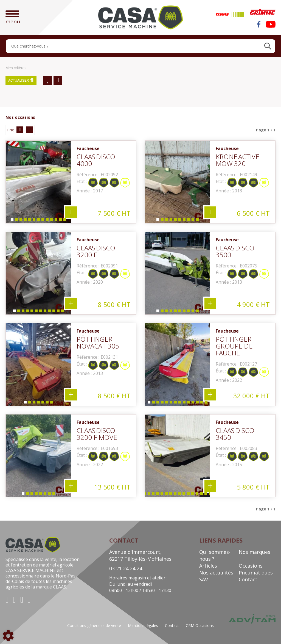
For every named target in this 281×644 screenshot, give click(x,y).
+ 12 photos (71, 303)
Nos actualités (216, 573)
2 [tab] (16, 221)
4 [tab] (25, 221)
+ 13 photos (71, 212)
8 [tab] (43, 221)
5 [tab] (29, 221)
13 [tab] (66, 221)
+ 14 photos (210, 395)
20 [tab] (198, 495)
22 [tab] (207, 495)
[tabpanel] (38, 182)
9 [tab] (47, 221)
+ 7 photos (71, 395)
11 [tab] (57, 221)
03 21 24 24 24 (126, 568)
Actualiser (21, 81)
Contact (248, 579)
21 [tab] (202, 495)
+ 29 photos (210, 486)
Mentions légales (143, 626)
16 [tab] (180, 495)
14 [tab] (207, 403)
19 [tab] (193, 495)
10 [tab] (52, 221)
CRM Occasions (200, 626)
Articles (208, 566)
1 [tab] (12, 221)
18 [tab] (189, 495)
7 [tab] (38, 221)
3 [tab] (21, 221)
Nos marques (255, 552)
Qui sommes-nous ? (215, 555)
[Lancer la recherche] (268, 46)
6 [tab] (34, 221)
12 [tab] (61, 221)
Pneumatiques (256, 573)
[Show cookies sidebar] (8, 636)
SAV (204, 579)
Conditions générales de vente (94, 626)
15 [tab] (176, 495)
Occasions (251, 566)
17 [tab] (185, 495)
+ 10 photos (210, 212)
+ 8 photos (71, 486)
